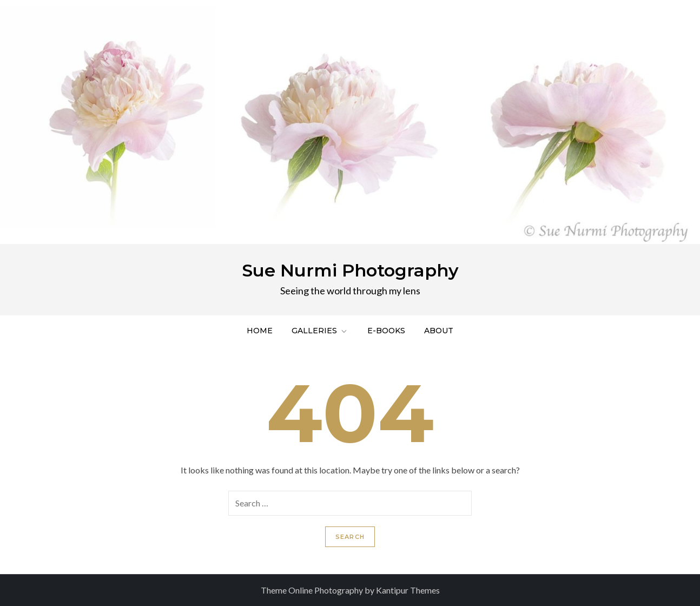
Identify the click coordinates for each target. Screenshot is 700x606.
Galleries (320, 331)
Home (260, 331)
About (439, 331)
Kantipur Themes (408, 590)
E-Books (386, 331)
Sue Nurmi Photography (350, 270)
